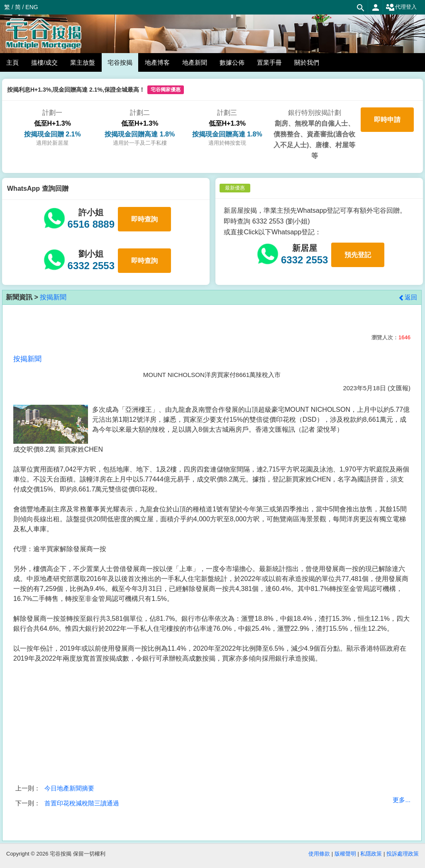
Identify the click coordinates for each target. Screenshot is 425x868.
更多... (402, 800)
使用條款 (319, 854)
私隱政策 (371, 854)
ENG (32, 7)
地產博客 (157, 62)
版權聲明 (345, 854)
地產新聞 (195, 62)
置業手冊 (269, 62)
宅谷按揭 (120, 62)
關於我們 (307, 62)
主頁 (12, 62)
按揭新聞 (53, 297)
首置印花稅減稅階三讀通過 (82, 803)
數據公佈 (232, 62)
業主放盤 (83, 62)
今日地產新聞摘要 (69, 788)
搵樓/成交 (44, 62)
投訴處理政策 (403, 854)
